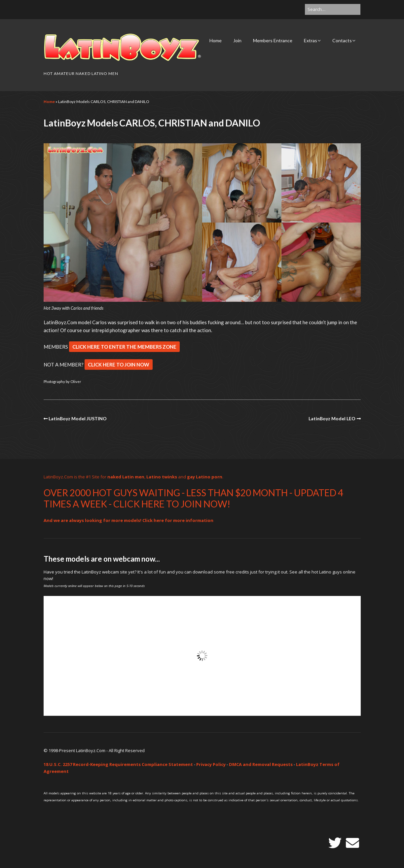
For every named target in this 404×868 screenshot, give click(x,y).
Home (216, 40)
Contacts (342, 40)
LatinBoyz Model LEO (332, 418)
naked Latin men (126, 477)
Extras (311, 40)
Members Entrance (273, 40)
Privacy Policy (211, 764)
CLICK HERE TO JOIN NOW (119, 365)
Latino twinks (162, 477)
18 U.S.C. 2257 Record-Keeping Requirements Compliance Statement (118, 764)
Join (237, 40)
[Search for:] (333, 9)
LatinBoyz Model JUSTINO (78, 418)
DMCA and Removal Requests (261, 764)
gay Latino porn (205, 477)
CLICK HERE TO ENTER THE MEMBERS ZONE (124, 347)
